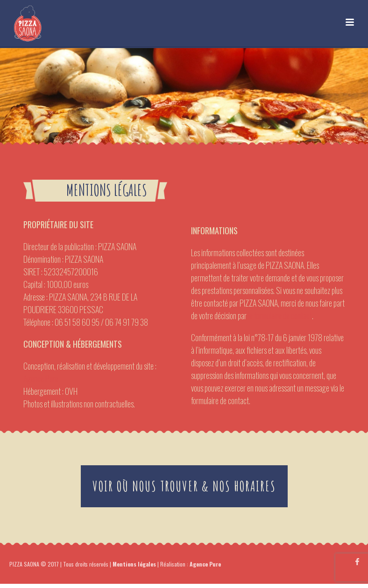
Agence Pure (41, 378)
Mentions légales (134, 564)
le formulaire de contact (280, 315)
